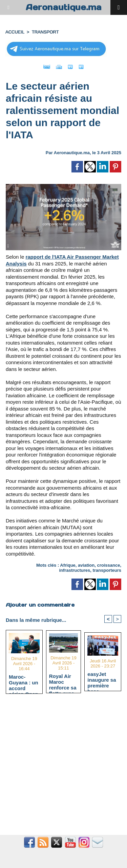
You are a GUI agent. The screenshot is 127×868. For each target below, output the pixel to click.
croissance (108, 565)
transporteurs (107, 570)
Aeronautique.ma (64, 7)
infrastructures (75, 570)
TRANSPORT (45, 32)
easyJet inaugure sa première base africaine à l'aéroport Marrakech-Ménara (102, 680)
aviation (86, 565)
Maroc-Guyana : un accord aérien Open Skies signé (24, 682)
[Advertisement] (60, 768)
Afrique (68, 565)
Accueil (15, 32)
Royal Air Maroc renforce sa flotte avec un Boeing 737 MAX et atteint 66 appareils (63, 682)
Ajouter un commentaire (40, 605)
